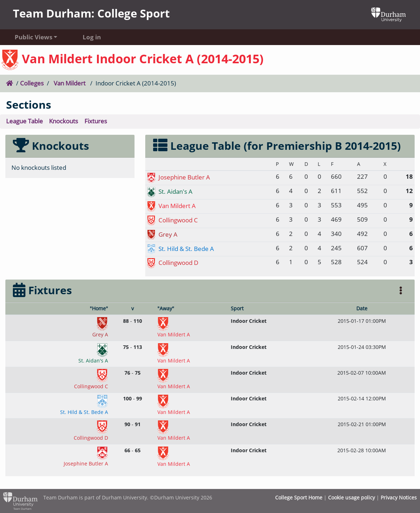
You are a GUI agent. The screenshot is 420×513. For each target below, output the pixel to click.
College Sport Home (299, 497)
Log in (92, 37)
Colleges (32, 83)
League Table (25, 121)
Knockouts (64, 121)
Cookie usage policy (351, 497)
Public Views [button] (33, 37)
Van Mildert (70, 83)
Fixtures (96, 121)
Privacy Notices (399, 497)
